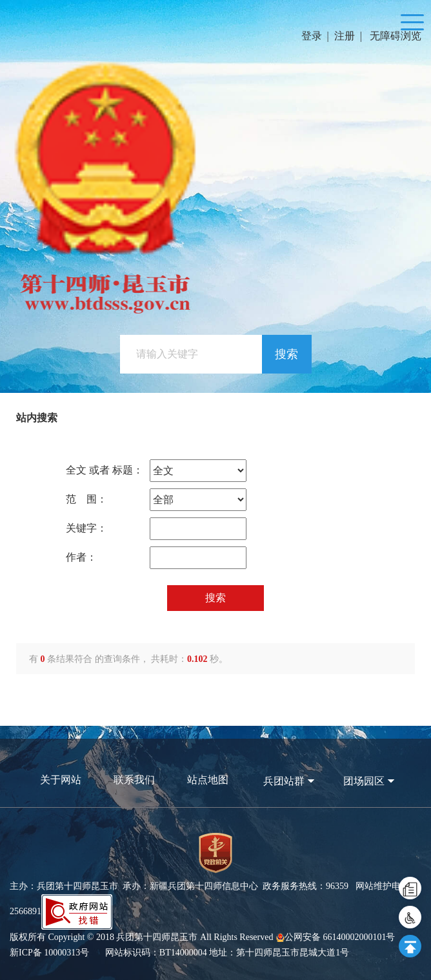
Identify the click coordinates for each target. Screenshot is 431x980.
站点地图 (208, 780)
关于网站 (61, 780)
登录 (312, 36)
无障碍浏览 (396, 36)
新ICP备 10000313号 (49, 953)
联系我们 (134, 780)
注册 (345, 36)
